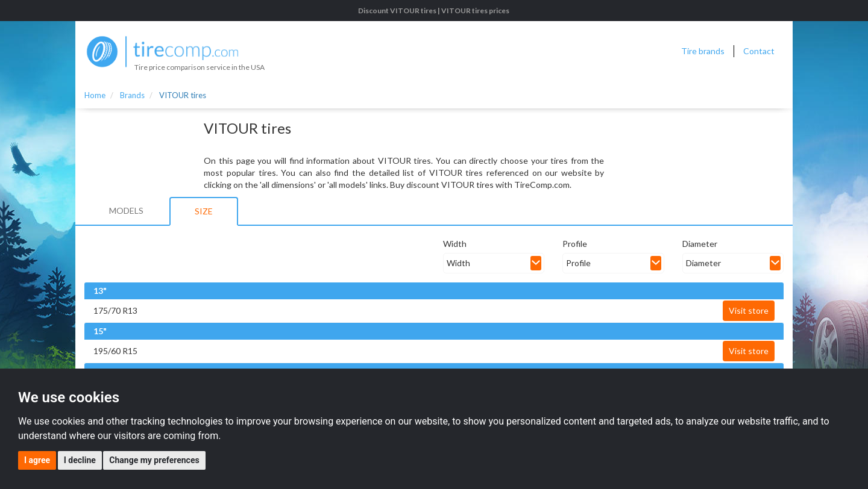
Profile (575, 244)
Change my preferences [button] (154, 460)
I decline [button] (80, 460)
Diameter (700, 244)
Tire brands (703, 51)
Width (455, 244)
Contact (759, 51)
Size (204, 211)
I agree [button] (37, 460)
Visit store (749, 310)
